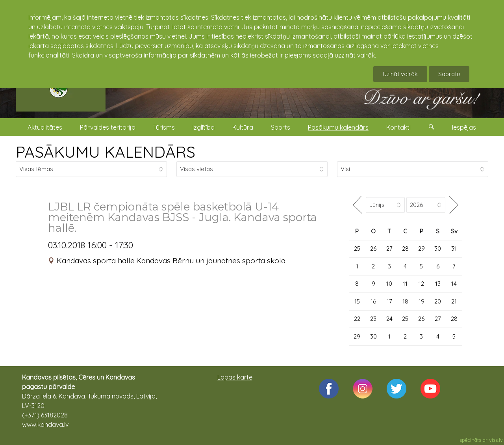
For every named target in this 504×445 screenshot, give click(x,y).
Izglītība (204, 127)
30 (438, 249)
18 (405, 301)
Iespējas (464, 127)
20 (438, 301)
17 (389, 301)
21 (454, 301)
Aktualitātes (45, 127)
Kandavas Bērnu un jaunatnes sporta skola (211, 261)
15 (357, 301)
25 (357, 249)
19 (422, 301)
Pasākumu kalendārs (338, 127)
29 (422, 249)
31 (454, 249)
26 (373, 249)
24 (389, 319)
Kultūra (243, 127)
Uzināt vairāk (400, 74)
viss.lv (496, 440)
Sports (281, 127)
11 (405, 284)
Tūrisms (164, 127)
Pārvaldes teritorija (108, 127)
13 (438, 284)
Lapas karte (235, 377)
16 (373, 301)
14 (454, 284)
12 (421, 284)
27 (389, 249)
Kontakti (398, 127)
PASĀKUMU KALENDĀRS (106, 152)
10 (389, 284)
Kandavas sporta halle (96, 261)
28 (405, 249)
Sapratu (449, 74)
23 (373, 319)
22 (357, 319)
